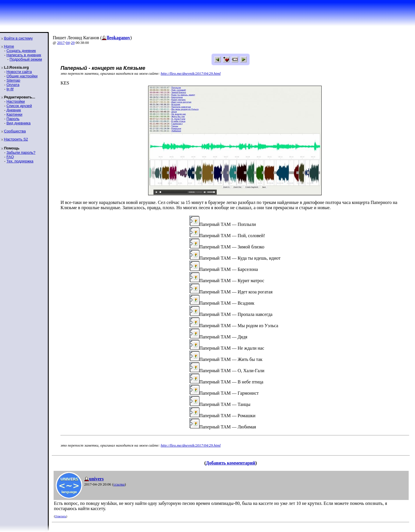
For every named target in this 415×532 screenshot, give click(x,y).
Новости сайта (19, 72)
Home (9, 46)
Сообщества (15, 131)
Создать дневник (21, 51)
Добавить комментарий (230, 463)
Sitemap (13, 80)
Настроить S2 (16, 139)
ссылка (119, 484)
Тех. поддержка (20, 161)
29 (73, 43)
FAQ (10, 157)
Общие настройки (22, 76)
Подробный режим (26, 59)
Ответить (60, 516)
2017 (61, 43)
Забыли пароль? (21, 152)
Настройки (16, 101)
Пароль (13, 119)
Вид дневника (18, 123)
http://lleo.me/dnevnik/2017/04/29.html (191, 73)
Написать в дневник (24, 55)
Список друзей (19, 106)
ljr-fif (10, 89)
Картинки (14, 114)
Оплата (13, 85)
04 (68, 43)
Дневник (14, 110)
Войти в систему (18, 38)
